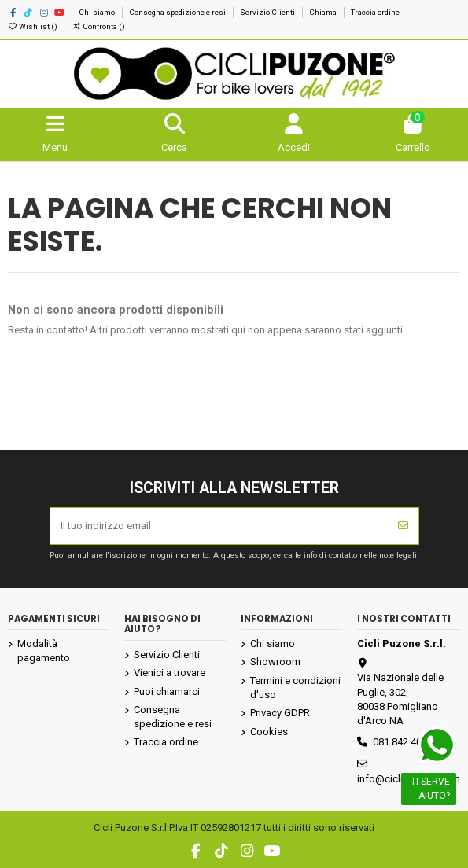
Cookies (269, 732)
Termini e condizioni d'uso (295, 688)
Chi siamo (98, 12)
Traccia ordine (375, 12)
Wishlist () (33, 26)
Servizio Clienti (268, 12)
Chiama (324, 12)
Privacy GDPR (280, 713)
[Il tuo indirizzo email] (219, 526)
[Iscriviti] (403, 526)
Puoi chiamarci (167, 691)
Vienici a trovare (170, 673)
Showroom (275, 662)
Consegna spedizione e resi (178, 12)
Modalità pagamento (44, 651)
